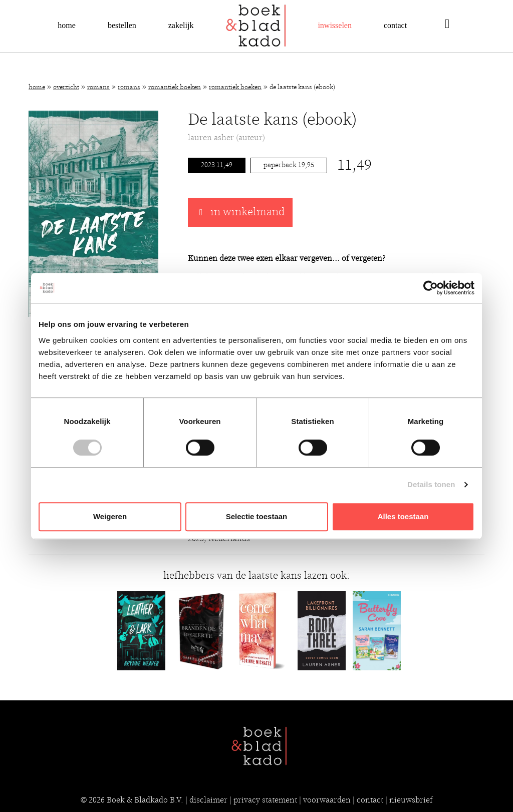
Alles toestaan (403, 516)
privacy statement (265, 800)
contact (370, 800)
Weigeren (110, 516)
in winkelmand (240, 212)
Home (67, 25)
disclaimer (208, 800)
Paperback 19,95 (289, 165)
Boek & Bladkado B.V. (145, 800)
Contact (395, 25)
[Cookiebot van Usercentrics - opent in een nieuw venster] (431, 288)
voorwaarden (327, 800)
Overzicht (66, 87)
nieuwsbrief (411, 800)
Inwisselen (335, 25)
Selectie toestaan (257, 516)
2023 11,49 (217, 165)
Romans (98, 87)
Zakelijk (181, 25)
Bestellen (122, 25)
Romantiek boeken (175, 87)
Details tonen (431, 484)
